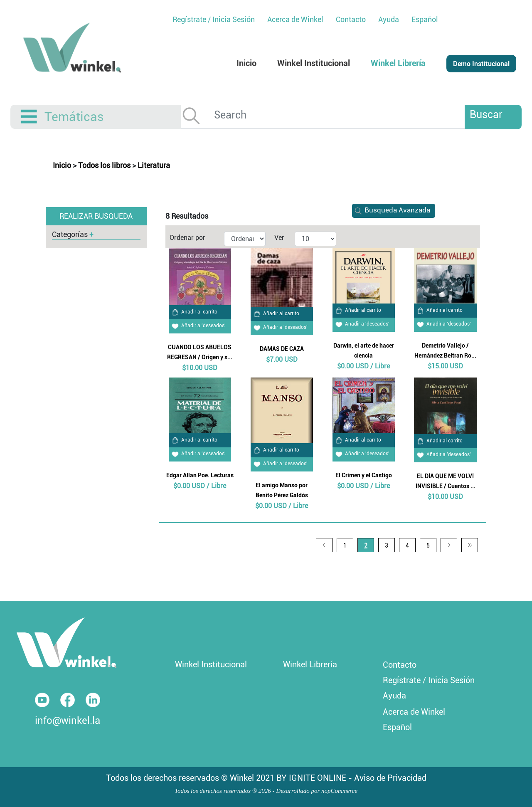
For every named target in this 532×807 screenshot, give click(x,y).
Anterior (324, 545)
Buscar (486, 115)
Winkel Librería (310, 664)
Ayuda (394, 696)
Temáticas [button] (74, 117)
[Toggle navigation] (30, 117)
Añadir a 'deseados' (197, 326)
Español (425, 19)
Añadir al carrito (193, 312)
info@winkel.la (68, 721)
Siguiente (449, 545)
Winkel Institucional (211, 664)
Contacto (400, 665)
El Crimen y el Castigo (364, 475)
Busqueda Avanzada (391, 210)
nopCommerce (339, 791)
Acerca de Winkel (414, 712)
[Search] (345, 115)
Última (470, 545)
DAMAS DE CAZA (282, 349)
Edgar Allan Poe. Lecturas (200, 475)
